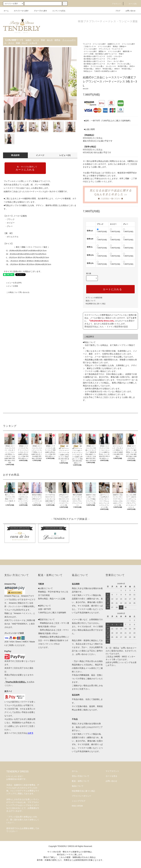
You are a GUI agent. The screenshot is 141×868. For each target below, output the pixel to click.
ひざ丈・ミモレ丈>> (114, 56)
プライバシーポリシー (82, 796)
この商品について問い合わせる (16, 292)
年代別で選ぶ (123, 66)
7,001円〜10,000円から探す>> (106, 71)
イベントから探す (99, 44)
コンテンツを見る (57, 11)
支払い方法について (81, 776)
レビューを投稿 (10, 286)
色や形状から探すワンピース (106, 54)
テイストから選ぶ (124, 64)
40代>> (117, 69)
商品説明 (15, 155)
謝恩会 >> (102, 51)
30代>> (98, 69)
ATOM (80, 806)
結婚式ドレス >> (114, 44)
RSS (74, 806)
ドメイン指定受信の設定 (117, 327)
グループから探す (39, 11)
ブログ (116, 11)
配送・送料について (81, 781)
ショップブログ (79, 801)
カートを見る (111, 776)
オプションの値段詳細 (94, 298)
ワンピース (87, 44)
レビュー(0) (65, 155)
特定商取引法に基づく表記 (96, 304)
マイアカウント (112, 771)
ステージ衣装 (89, 54)
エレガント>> (111, 66)
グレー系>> (111, 64)
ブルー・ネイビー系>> (115, 61)
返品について (91, 301)
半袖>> (121, 54)
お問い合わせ (129, 11)
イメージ (40, 155)
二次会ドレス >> (90, 46)
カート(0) (131, 4)
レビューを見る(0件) (12, 283)
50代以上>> (88, 71)
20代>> (132, 66)
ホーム (6, 11)
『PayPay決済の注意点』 (16, 682)
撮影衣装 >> (127, 51)
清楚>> (86, 66)
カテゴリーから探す (20, 11)
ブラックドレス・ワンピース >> (111, 49)
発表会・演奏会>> (120, 46)
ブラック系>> (112, 59)
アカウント (115, 4)
